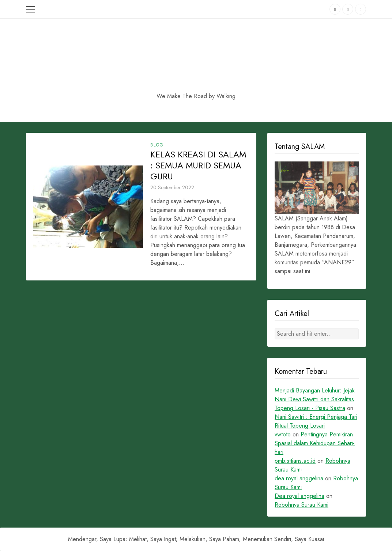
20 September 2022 (172, 187)
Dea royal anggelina (299, 496)
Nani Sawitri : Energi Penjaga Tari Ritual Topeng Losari (316, 421)
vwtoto (283, 434)
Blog (157, 145)
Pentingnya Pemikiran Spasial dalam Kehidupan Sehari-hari (315, 443)
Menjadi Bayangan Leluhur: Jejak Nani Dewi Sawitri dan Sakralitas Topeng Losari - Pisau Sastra (315, 399)
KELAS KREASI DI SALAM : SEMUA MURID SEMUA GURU (198, 165)
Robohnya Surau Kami (301, 505)
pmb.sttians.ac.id (295, 461)
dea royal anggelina (299, 478)
